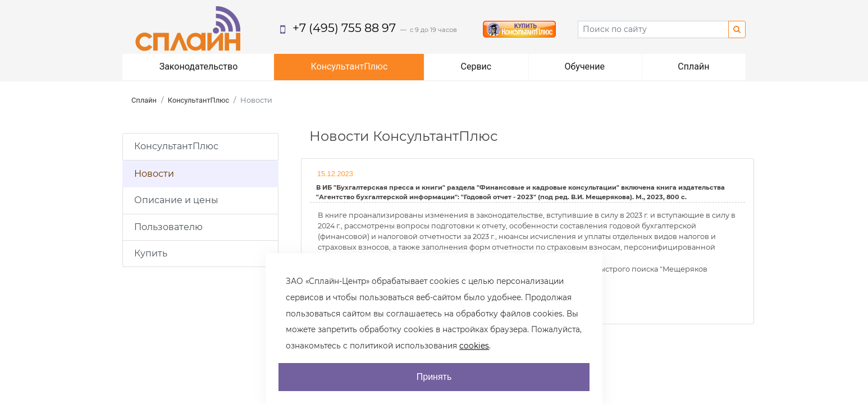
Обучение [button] (584, 66)
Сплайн (144, 100)
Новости (154, 174)
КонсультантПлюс (198, 100)
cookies (474, 346)
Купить (151, 253)
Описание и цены (176, 200)
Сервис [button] (476, 66)
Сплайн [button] (693, 66)
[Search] (653, 29)
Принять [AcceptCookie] (434, 377)
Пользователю (168, 227)
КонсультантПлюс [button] (350, 66)
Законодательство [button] (199, 66)
